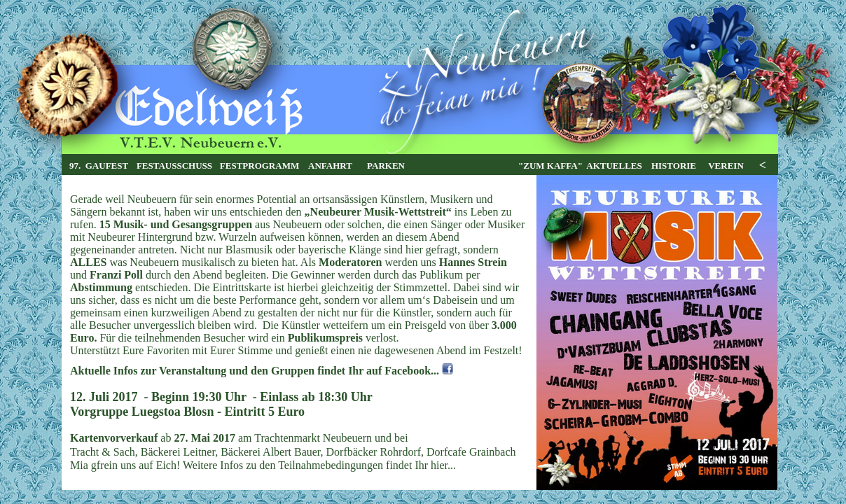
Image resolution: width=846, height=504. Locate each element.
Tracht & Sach (103, 452)
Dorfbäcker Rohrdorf (374, 452)
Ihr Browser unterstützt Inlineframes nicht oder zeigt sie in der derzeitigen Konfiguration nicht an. (420, 165)
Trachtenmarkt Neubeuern (313, 438)
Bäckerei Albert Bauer (270, 452)
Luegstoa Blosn (173, 412)
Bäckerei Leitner (178, 452)
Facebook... (412, 371)
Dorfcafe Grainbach (471, 452)
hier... (443, 465)
